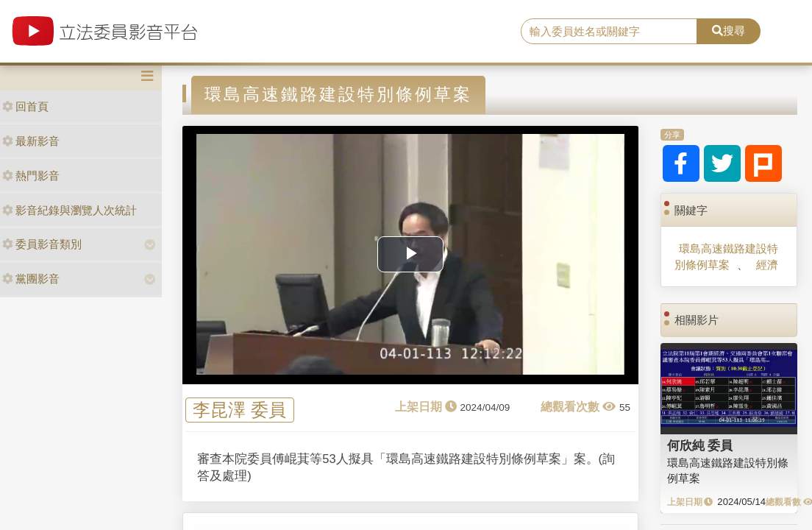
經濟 (767, 265)
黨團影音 (31, 279)
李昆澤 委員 (239, 410)
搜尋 (729, 31)
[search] (609, 32)
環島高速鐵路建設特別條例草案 (726, 256)
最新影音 (31, 141)
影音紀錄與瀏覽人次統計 (70, 210)
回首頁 (25, 106)
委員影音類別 (42, 244)
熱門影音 (31, 176)
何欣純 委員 (700, 445)
